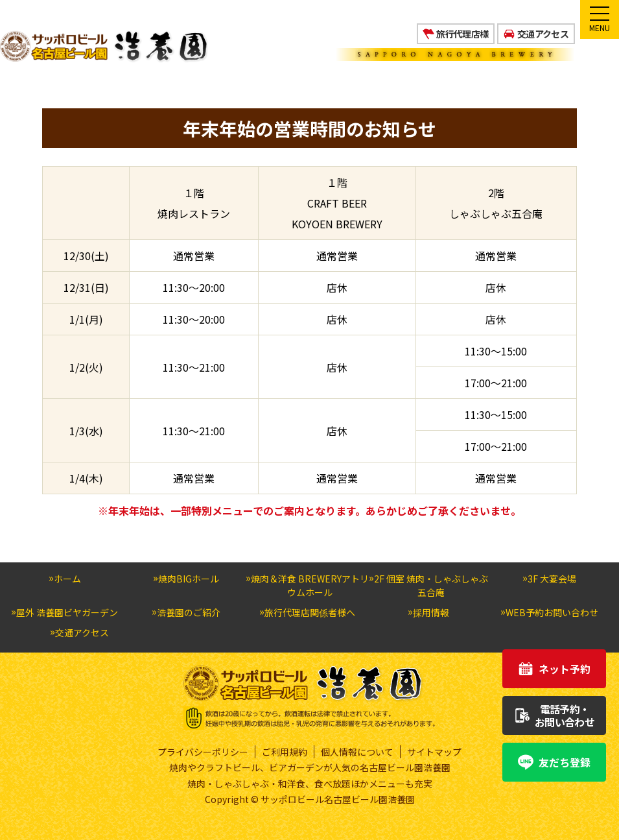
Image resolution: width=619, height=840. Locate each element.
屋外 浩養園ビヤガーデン (67, 612)
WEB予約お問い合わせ (552, 612)
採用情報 (431, 612)
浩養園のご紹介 (189, 612)
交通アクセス (543, 34)
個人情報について (357, 752)
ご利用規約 (285, 752)
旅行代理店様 (462, 34)
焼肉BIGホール (189, 579)
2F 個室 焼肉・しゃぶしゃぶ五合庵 (431, 585)
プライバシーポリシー (203, 752)
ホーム (67, 579)
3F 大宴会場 (552, 579)
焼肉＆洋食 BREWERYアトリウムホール (310, 585)
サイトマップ (434, 752)
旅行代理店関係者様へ (310, 612)
